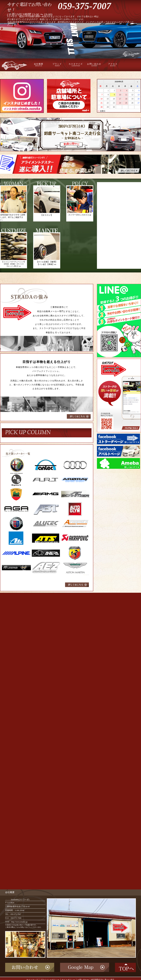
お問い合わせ (94, 65)
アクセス (113, 65)
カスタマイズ (76, 65)
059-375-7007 (85, 6)
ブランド (57, 65)
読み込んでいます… (47, 741)
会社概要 (39, 65)
